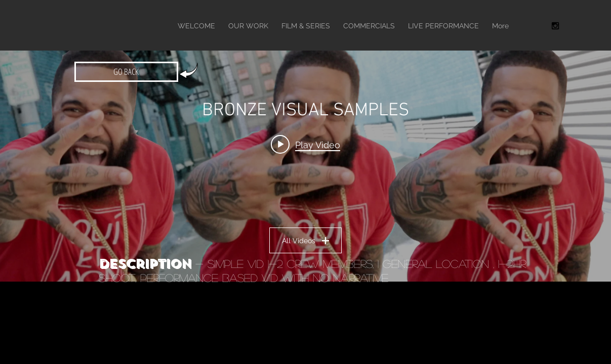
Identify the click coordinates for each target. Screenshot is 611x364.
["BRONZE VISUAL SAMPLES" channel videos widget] (305, 154)
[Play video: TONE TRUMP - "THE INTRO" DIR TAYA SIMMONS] (305, 145)
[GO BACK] (126, 72)
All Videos (305, 241)
